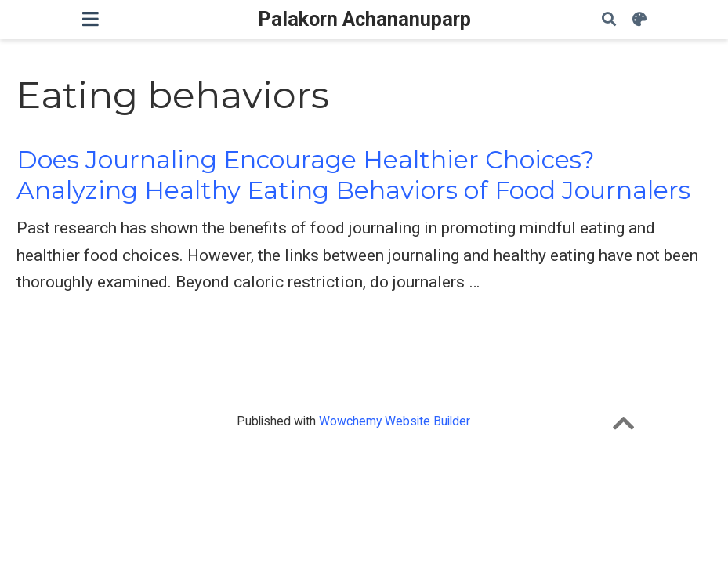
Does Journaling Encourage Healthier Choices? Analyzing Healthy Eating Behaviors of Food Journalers (353, 175)
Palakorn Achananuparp (364, 19)
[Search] (609, 20)
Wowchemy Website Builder (395, 421)
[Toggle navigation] (91, 19)
